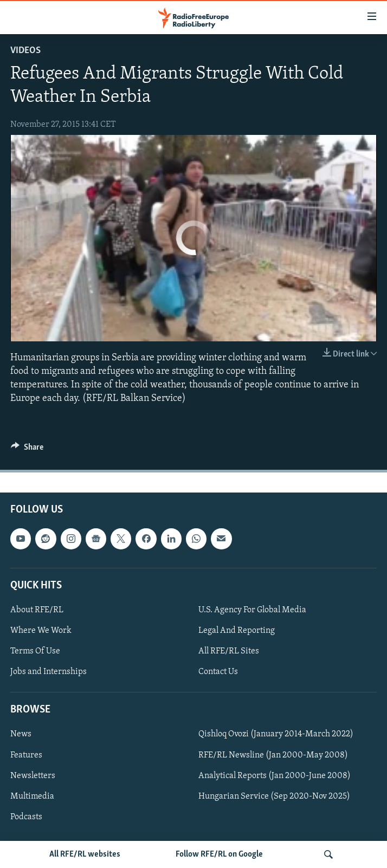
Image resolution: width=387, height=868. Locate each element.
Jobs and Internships (49, 672)
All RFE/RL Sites (229, 651)
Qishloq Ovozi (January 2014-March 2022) (276, 735)
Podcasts (26, 817)
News (21, 735)
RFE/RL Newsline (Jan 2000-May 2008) (273, 755)
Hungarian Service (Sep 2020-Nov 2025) (274, 796)
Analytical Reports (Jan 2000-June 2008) (275, 776)
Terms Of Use (35, 651)
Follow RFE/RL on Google (219, 854)
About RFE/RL (37, 610)
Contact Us (218, 672)
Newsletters (33, 776)
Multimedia (32, 796)
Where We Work (41, 631)
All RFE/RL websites (85, 854)
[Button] (27, 450)
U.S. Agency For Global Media (252, 610)
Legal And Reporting (237, 631)
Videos (25, 51)
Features (26, 755)
